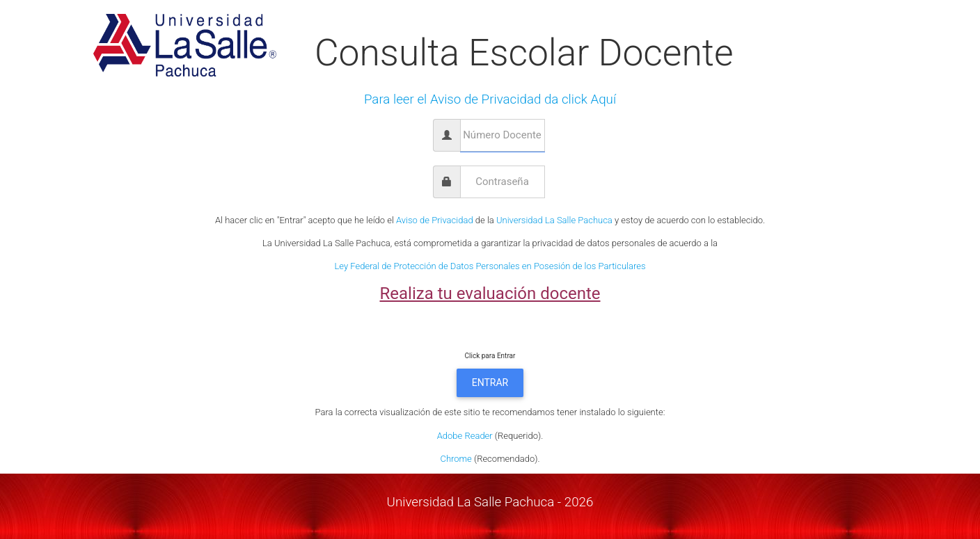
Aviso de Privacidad (435, 220)
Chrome (456, 459)
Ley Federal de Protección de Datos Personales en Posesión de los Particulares (490, 266)
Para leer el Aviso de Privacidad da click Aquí (490, 99)
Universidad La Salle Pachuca (554, 220)
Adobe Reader (465, 436)
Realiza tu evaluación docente (490, 293)
